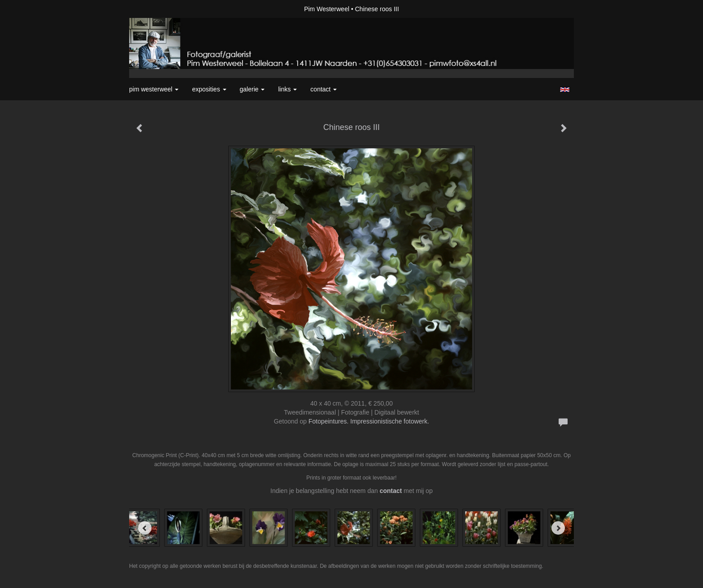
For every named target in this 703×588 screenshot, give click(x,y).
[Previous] (145, 528)
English (565, 90)
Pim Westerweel (327, 9)
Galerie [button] (252, 89)
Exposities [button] (209, 89)
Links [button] (287, 89)
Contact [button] (323, 89)
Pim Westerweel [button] (154, 89)
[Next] (558, 528)
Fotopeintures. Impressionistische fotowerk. (369, 421)
